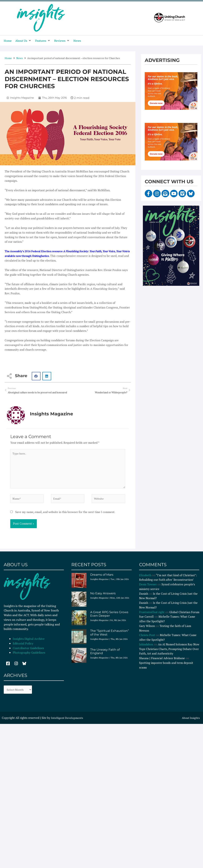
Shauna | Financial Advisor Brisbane (162, 662)
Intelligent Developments (68, 722)
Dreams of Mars (102, 578)
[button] (23, 41)
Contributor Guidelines (28, 651)
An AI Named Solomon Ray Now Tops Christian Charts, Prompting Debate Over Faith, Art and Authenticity (169, 652)
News (20, 58)
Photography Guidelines (29, 656)
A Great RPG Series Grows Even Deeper (109, 617)
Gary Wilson (147, 629)
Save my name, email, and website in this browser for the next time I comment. (65, 515)
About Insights (190, 722)
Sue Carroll (146, 620)
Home (8, 58)
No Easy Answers (103, 597)
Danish (144, 597)
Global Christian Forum (184, 615)
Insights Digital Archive (29, 642)
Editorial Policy (23, 647)
